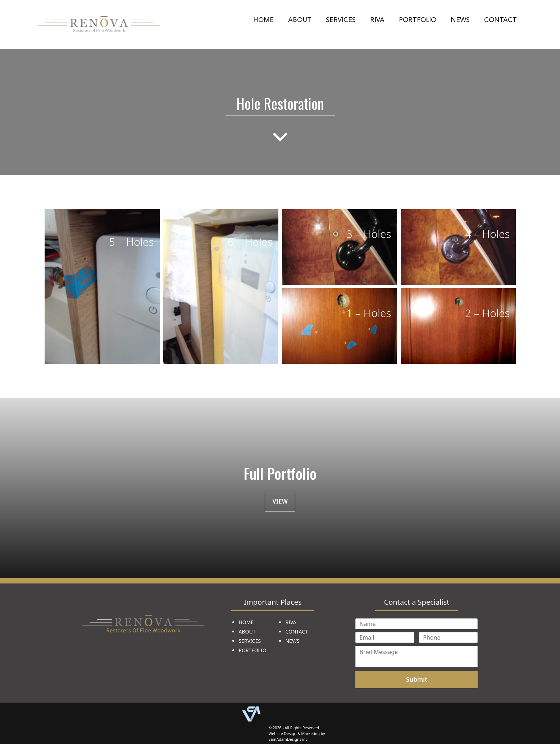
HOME (246, 622)
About (300, 20)
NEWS (292, 641)
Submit (417, 679)
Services (341, 20)
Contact (500, 20)
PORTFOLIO (252, 650)
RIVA (291, 622)
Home (263, 20)
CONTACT (296, 632)
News (460, 20)
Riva (377, 20)
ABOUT (247, 632)
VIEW (280, 501)
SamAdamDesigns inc (288, 739)
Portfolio (418, 20)
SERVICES (250, 641)
